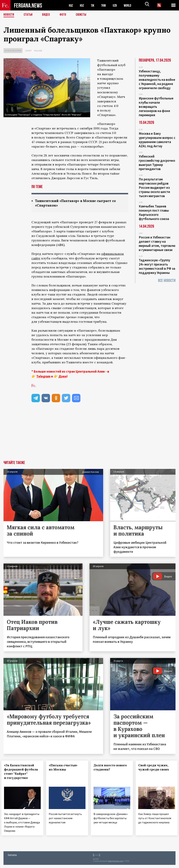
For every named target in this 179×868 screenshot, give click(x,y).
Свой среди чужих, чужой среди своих (156, 768)
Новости (9, 15)
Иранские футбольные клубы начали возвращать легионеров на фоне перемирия (156, 107)
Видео (47, 15)
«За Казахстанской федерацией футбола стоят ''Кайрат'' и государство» (21, 774)
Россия (38, 51)
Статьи (29, 15)
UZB (117, 5)
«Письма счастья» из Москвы (65, 768)
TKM (105, 5)
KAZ (71, 5)
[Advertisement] (89, 435)
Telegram (43, 377)
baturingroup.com (116, 864)
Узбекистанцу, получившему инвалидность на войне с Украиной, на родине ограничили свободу (157, 80)
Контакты (12, 858)
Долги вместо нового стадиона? (110, 768)
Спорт (28, 51)
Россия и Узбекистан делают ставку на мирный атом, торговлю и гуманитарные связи (157, 244)
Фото (64, 15)
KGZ (83, 5)
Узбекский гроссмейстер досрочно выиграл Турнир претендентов (157, 163)
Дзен (62, 377)
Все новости (167, 281)
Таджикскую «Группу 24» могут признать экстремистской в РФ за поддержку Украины (157, 266)
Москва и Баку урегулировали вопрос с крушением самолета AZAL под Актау (157, 140)
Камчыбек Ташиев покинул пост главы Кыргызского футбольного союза (154, 212)
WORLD (130, 5)
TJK (94, 5)
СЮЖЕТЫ (83, 15)
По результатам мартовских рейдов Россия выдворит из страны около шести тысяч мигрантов (154, 188)
